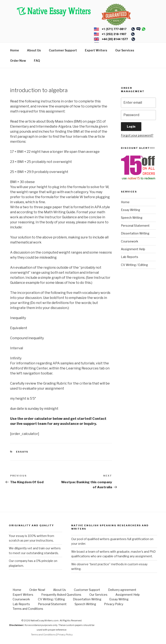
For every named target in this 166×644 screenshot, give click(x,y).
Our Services (125, 50)
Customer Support (63, 50)
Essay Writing (131, 210)
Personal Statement (135, 226)
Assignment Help (133, 249)
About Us (34, 50)
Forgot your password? (137, 135)
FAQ (37, 61)
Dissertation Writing (135, 233)
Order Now (18, 61)
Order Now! (37, 590)
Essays (22, 452)
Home (15, 50)
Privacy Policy (114, 604)
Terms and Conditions (28, 609)
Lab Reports (130, 257)
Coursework (130, 241)
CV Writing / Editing (134, 265)
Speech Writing (132, 218)
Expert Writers (96, 50)
